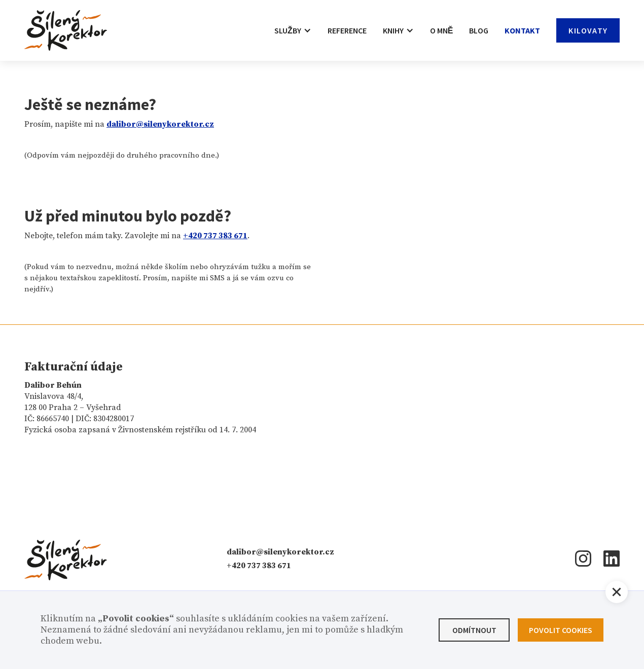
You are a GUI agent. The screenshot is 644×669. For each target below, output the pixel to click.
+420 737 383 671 (259, 566)
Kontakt (522, 30)
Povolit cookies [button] (561, 630)
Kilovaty (588, 30)
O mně (442, 30)
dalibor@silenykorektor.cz (280, 552)
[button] (293, 30)
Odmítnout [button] (474, 630)
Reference (347, 30)
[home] (66, 30)
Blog (479, 30)
